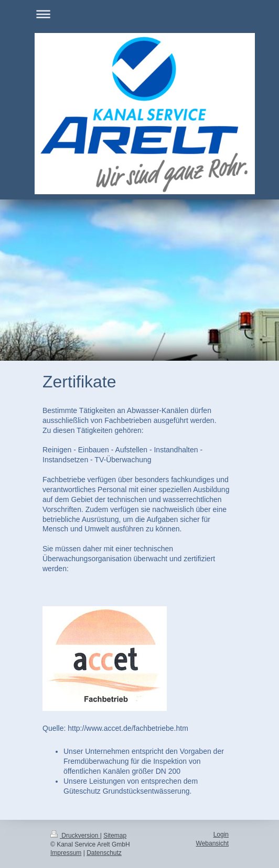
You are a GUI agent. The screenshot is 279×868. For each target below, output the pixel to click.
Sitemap (115, 836)
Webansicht (212, 843)
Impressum (66, 853)
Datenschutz (104, 853)
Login (221, 834)
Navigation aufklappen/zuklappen (139, 14)
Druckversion (75, 836)
